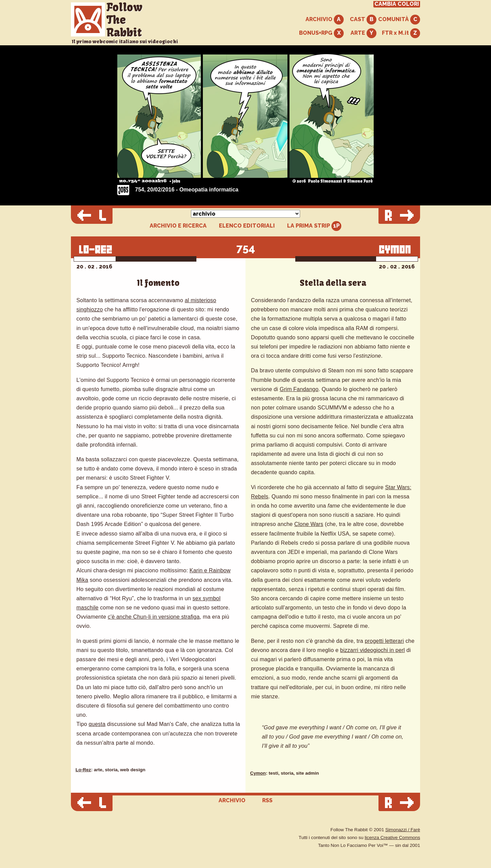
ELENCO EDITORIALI (247, 226)
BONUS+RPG (321, 33)
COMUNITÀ (399, 20)
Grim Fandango (299, 389)
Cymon (258, 773)
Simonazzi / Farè (403, 830)
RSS (267, 800)
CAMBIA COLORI (397, 4)
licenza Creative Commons (392, 838)
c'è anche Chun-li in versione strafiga (154, 617)
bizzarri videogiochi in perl (373, 650)
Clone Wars (309, 524)
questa (97, 724)
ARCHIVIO (325, 20)
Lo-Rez (83, 770)
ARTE (363, 33)
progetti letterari (384, 641)
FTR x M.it (401, 33)
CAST (363, 20)
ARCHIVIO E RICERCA (178, 226)
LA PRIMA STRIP (314, 226)
